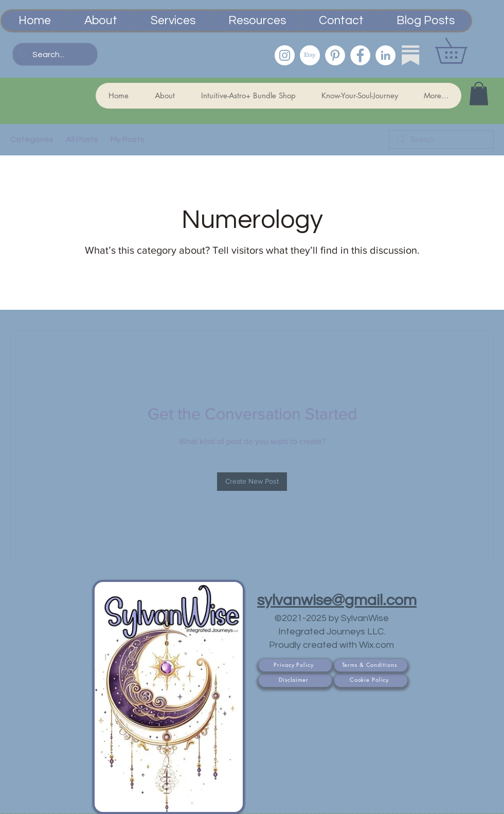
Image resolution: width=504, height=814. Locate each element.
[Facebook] (360, 55)
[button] (463, 51)
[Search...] (54, 55)
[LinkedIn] (385, 55)
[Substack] (411, 55)
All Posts (82, 139)
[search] (441, 139)
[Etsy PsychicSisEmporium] (310, 55)
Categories (32, 139)
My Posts (128, 139)
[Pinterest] (335, 55)
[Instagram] (285, 55)
